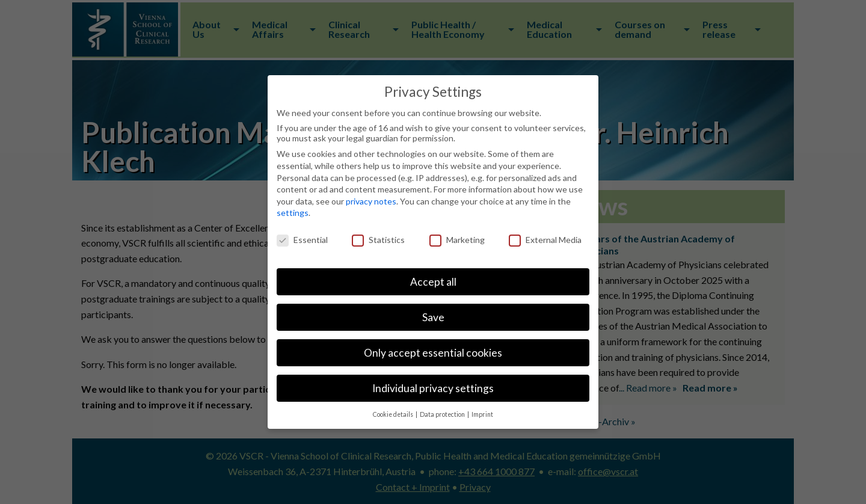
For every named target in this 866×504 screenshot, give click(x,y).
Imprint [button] (482, 414)
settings (293, 213)
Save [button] (433, 317)
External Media (545, 240)
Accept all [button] (433, 282)
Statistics (378, 240)
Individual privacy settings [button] (433, 388)
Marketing (457, 240)
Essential (302, 240)
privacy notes (371, 201)
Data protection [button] (443, 414)
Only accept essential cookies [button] (433, 353)
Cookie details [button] (394, 414)
